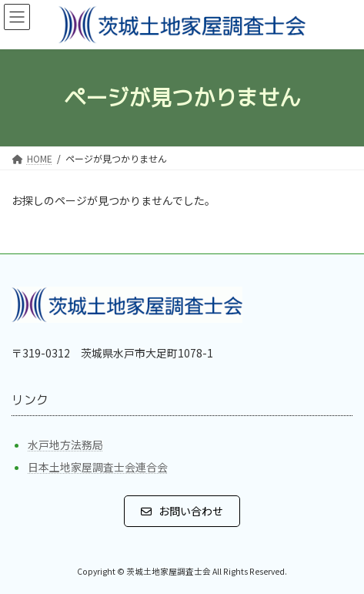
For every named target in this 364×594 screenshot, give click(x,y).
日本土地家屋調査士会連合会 (98, 467)
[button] (182, 511)
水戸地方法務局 (65, 445)
